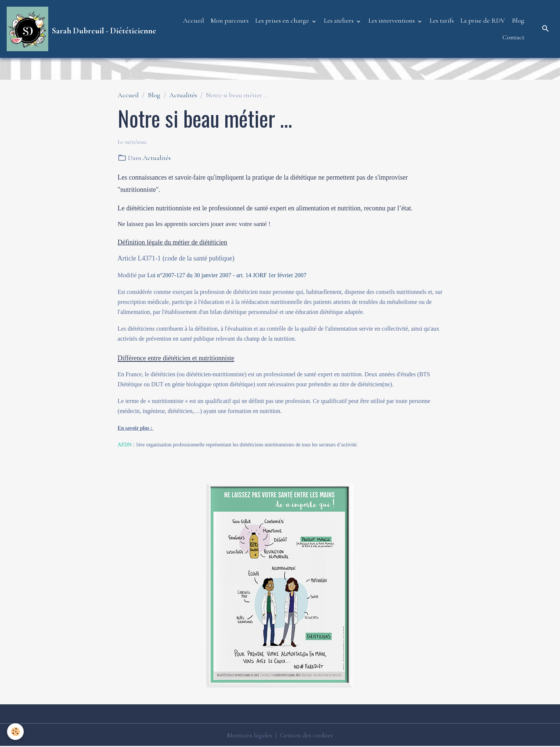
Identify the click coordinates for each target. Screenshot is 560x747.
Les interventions (392, 20)
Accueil (194, 20)
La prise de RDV (483, 20)
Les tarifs (442, 20)
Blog (518, 20)
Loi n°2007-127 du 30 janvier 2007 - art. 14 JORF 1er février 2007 (227, 275)
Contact (513, 37)
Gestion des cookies (306, 735)
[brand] (80, 29)
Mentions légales (250, 735)
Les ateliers (340, 20)
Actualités (183, 95)
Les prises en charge (283, 20)
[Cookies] (16, 732)
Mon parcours (230, 20)
